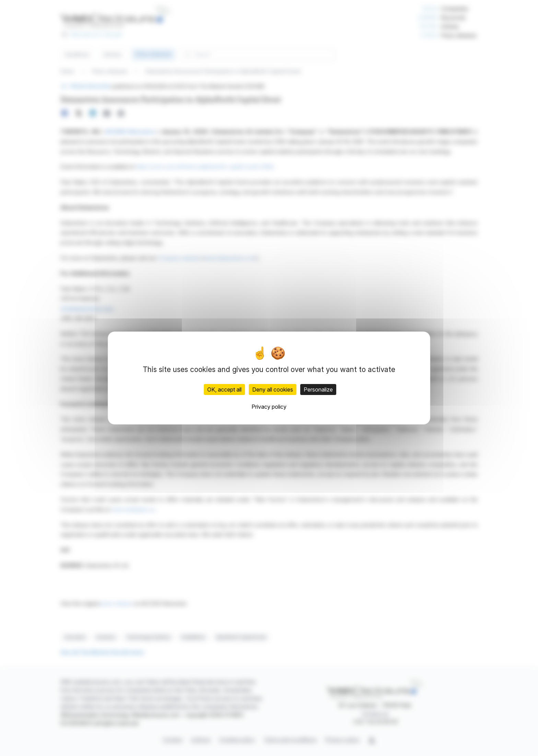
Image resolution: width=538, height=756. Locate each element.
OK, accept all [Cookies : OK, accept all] (224, 389)
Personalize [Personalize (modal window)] (318, 389)
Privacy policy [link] (269, 407)
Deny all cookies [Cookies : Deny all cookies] (273, 389)
